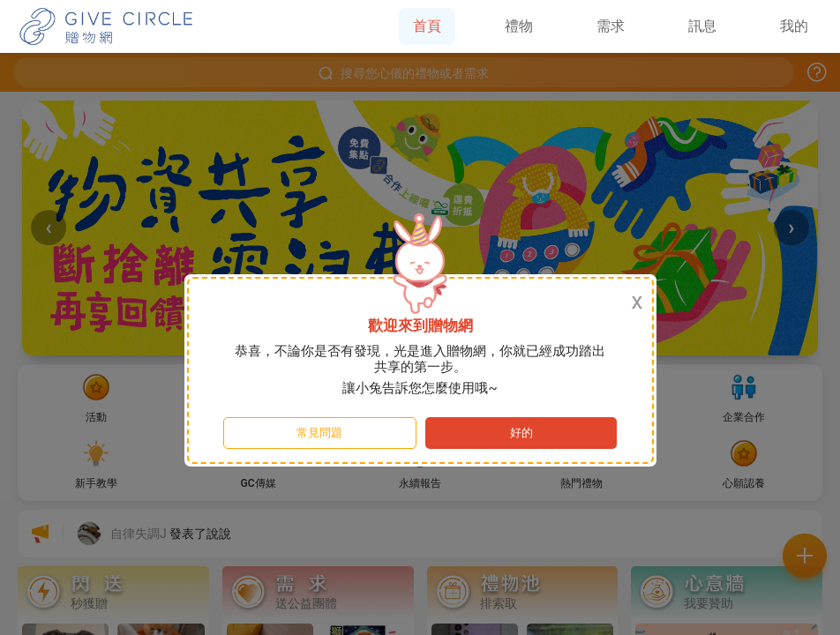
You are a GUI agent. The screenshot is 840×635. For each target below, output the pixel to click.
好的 (521, 433)
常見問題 (319, 433)
